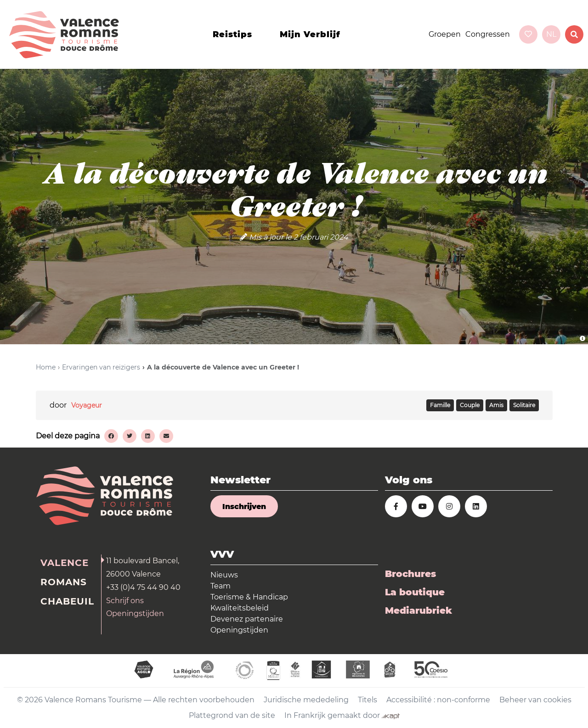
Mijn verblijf (310, 34)
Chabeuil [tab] (67, 601)
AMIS (496, 405)
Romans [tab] (64, 582)
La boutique (415, 592)
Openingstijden (135, 613)
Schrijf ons (125, 601)
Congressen (488, 34)
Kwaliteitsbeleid (240, 608)
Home (46, 367)
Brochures (410, 574)
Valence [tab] (65, 563)
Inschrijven (244, 507)
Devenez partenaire (247, 619)
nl (551, 34)
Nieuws (224, 575)
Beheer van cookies (535, 700)
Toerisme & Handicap (249, 597)
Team (220, 586)
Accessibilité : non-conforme (438, 700)
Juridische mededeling (306, 700)
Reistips (232, 34)
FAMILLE (440, 405)
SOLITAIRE (524, 405)
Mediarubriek (418, 610)
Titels (367, 700)
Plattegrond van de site (232, 715)
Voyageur (87, 405)
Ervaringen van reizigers (101, 367)
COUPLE (470, 405)
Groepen (445, 34)
